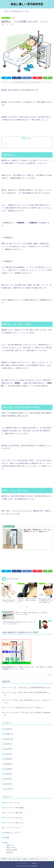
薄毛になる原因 (6, 18)
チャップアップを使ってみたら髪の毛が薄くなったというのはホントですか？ (28, 701)
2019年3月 (8, 729)
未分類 (7, 838)
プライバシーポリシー (23, 863)
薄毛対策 (10, 852)
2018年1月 (8, 784)
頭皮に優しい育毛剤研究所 (27, 4)
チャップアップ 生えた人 (13, 818)
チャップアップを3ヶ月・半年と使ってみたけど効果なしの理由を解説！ (27, 714)
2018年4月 (8, 769)
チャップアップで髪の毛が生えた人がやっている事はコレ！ (24, 708)
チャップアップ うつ (12, 803)
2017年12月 (9, 789)
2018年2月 (8, 779)
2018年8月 (8, 749)
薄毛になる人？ (12, 847)
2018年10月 (9, 739)
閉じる (30, 139)
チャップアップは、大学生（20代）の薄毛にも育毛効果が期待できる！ (27, 694)
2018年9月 (8, 744)
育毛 (6, 843)
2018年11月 (9, 734)
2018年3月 (8, 774)
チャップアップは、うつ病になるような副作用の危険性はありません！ (28, 688)
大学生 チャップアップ (12, 833)
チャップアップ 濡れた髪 (13, 813)
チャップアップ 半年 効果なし (15, 808)
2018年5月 (8, 764)
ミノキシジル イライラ (12, 828)
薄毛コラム (10, 845)
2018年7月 (8, 754)
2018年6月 (8, 759)
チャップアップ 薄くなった (14, 823)
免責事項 (34, 863)
